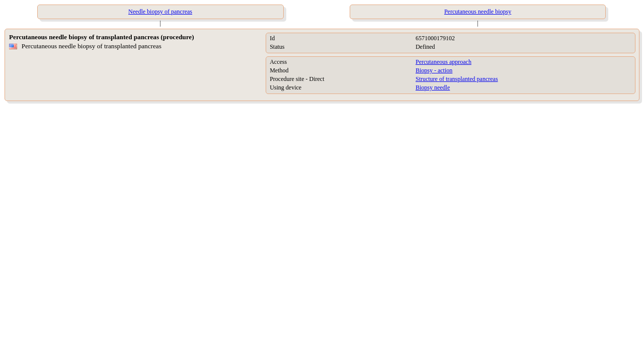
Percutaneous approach (444, 62)
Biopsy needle (433, 87)
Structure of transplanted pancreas (457, 79)
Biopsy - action (434, 70)
